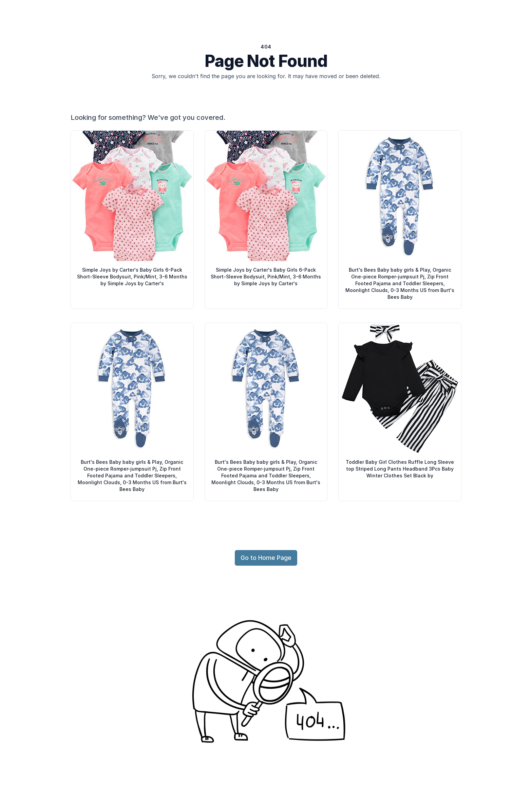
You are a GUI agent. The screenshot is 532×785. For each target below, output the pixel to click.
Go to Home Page (266, 558)
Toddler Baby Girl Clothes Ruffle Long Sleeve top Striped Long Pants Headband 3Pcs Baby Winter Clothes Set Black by (400, 469)
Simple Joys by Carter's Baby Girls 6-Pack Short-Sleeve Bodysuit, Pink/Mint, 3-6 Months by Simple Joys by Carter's (132, 277)
